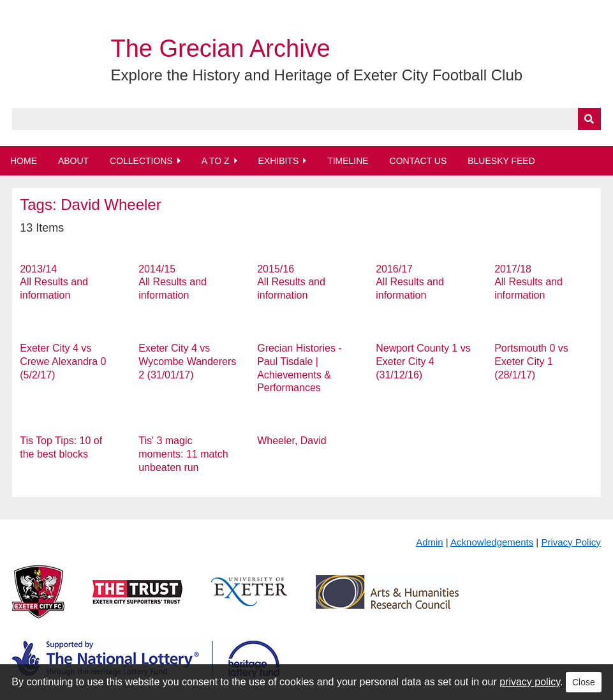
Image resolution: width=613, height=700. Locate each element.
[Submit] (589, 119)
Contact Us (418, 161)
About (73, 161)
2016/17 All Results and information (410, 282)
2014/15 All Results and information (173, 282)
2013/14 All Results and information (54, 282)
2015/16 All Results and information (291, 282)
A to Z (216, 161)
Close (584, 682)
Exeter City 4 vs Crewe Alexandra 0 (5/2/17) (63, 361)
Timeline (348, 161)
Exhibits (278, 161)
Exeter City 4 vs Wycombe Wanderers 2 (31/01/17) (187, 361)
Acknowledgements (492, 542)
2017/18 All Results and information (528, 282)
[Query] (306, 119)
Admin (430, 542)
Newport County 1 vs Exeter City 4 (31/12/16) (423, 361)
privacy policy (530, 682)
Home (24, 161)
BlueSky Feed (501, 161)
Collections (141, 161)
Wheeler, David (292, 441)
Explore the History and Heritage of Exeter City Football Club (316, 75)
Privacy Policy (571, 542)
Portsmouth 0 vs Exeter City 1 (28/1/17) (531, 361)
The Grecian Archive (220, 48)
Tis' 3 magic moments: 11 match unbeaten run (183, 454)
